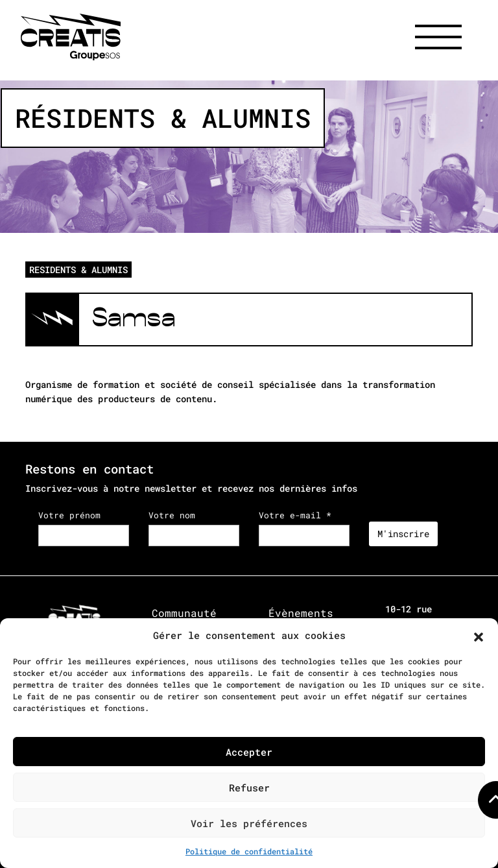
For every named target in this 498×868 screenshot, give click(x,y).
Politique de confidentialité (249, 851)
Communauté (184, 613)
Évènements (301, 613)
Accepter (249, 752)
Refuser (249, 788)
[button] (479, 635)
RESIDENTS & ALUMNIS (78, 270)
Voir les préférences (249, 823)
